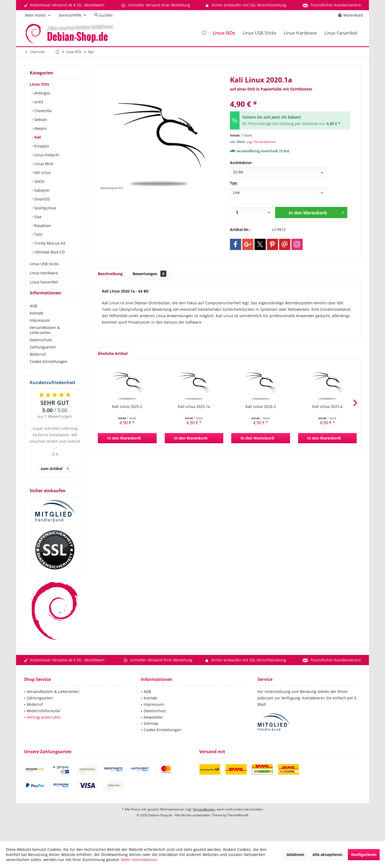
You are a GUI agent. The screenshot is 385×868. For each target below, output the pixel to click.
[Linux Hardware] (300, 33)
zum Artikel (55, 477)
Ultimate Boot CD (49, 252)
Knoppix (41, 146)
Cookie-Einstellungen (49, 371)
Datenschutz (41, 349)
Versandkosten (204, 819)
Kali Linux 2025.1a (194, 406)
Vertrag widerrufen (44, 727)
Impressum (40, 330)
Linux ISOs (39, 84)
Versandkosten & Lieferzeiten (45, 340)
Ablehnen (295, 854)
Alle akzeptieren (328, 854)
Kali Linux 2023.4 (327, 406)
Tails (38, 234)
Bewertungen (149, 274)
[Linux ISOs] (224, 33)
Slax (37, 217)
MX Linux (42, 173)
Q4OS (39, 181)
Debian (40, 120)
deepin (40, 128)
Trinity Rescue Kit (49, 243)
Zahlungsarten (43, 357)
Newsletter (153, 727)
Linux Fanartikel (44, 282)
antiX (38, 102)
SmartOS (42, 199)
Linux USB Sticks (44, 264)
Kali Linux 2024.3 (261, 406)
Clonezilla (42, 111)
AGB (33, 315)
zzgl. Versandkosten (261, 142)
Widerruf (38, 364)
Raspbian (42, 225)
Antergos (42, 93)
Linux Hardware (44, 273)
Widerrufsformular (44, 720)
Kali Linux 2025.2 (127, 406)
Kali (37, 137)
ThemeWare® (238, 825)
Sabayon (41, 190)
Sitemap (151, 733)
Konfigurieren (364, 854)
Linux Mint (43, 164)
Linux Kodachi (46, 155)
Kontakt (36, 323)
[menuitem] (351, 15)
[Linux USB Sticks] (259, 33)
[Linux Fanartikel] (341, 33)
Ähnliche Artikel (113, 353)
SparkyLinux (45, 208)
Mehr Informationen (139, 860)
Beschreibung (110, 274)
